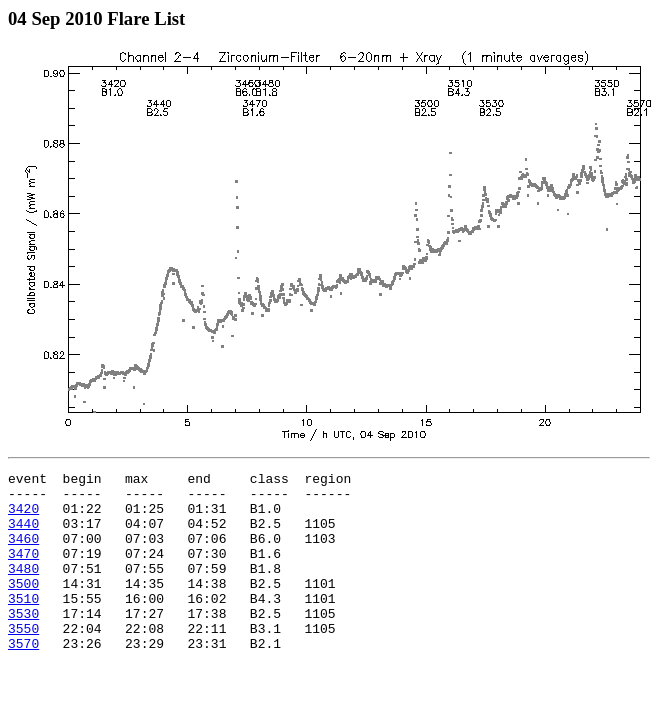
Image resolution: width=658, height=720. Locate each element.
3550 (23, 661)
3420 (23, 517)
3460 (23, 553)
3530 (23, 643)
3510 (23, 625)
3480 (23, 589)
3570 (23, 679)
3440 (23, 535)
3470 (23, 571)
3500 (23, 607)
